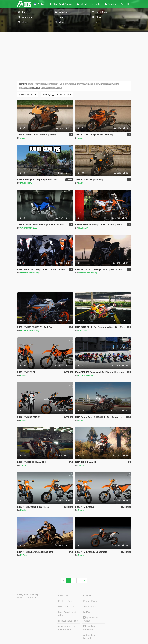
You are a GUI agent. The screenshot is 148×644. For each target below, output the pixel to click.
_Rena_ (24, 465)
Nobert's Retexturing (30, 273)
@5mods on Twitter (91, 619)
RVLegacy (83, 228)
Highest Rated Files (68, 621)
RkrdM (23, 375)
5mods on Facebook (90, 628)
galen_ (23, 138)
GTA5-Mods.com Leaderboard (67, 628)
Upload (82, 4)
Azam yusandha (86, 375)
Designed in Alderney (28, 594)
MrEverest (25, 555)
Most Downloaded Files (67, 614)
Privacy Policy (90, 601)
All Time (28, 95)
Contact (87, 596)
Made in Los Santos (27, 598)
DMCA (86, 612)
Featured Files (65, 601)
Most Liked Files (66, 607)
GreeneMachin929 (29, 228)
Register (110, 4)
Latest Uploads (57, 95)
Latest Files (64, 596)
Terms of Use (90, 607)
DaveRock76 (26, 183)
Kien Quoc (83, 330)
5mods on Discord (90, 637)
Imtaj (80, 420)
